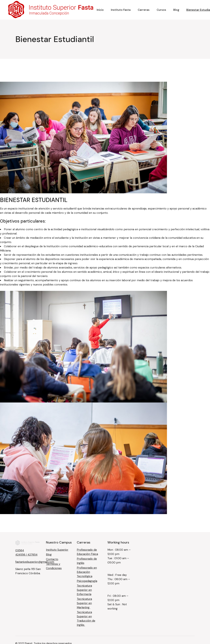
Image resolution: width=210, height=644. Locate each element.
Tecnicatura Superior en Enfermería (84, 590)
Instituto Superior (57, 550)
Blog (49, 554)
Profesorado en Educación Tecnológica (87, 572)
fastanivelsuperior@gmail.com (35, 562)
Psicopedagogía (87, 581)
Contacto (52, 559)
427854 (33, 555)
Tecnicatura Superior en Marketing (84, 603)
